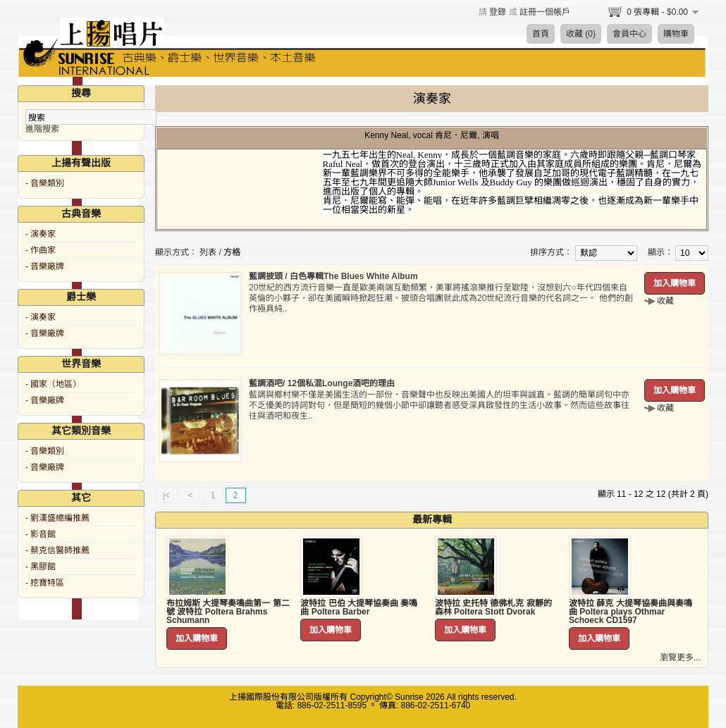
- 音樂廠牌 (45, 266)
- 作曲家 (41, 250)
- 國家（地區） (53, 384)
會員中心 (629, 34)
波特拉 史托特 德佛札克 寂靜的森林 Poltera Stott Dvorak (493, 607)
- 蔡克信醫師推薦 (57, 550)
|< (166, 495)
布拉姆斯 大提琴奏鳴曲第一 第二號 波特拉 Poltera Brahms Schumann (228, 612)
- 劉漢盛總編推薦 (57, 518)
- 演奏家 (41, 234)
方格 (232, 252)
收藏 (665, 301)
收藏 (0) (581, 34)
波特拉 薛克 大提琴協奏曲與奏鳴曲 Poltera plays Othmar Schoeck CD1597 (630, 612)
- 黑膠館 (41, 567)
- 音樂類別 (45, 183)
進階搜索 (42, 129)
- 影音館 (41, 534)
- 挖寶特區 (45, 583)
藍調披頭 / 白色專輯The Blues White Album (333, 276)
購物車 (676, 34)
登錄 (498, 12)
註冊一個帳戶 (545, 12)
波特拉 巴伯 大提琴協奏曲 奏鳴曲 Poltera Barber (359, 607)
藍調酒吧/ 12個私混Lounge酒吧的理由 (322, 383)
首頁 (541, 34)
